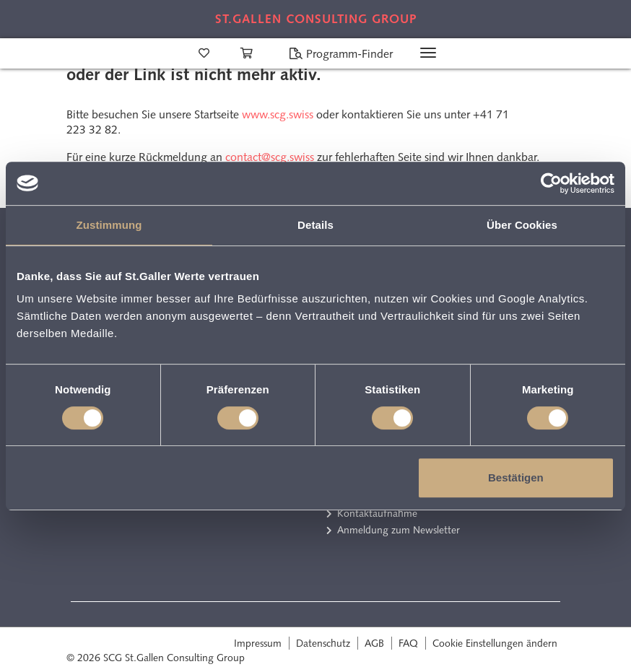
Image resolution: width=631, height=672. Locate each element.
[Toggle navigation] (428, 53)
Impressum (258, 643)
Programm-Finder (341, 54)
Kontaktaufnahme (377, 513)
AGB (374, 643)
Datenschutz (323, 643)
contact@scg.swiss (270, 157)
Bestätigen (516, 477)
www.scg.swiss (278, 114)
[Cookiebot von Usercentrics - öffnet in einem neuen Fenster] (551, 183)
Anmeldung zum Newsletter (399, 530)
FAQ (408, 643)
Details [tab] (315, 225)
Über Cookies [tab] (522, 225)
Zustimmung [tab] (109, 225)
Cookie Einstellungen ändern (495, 643)
